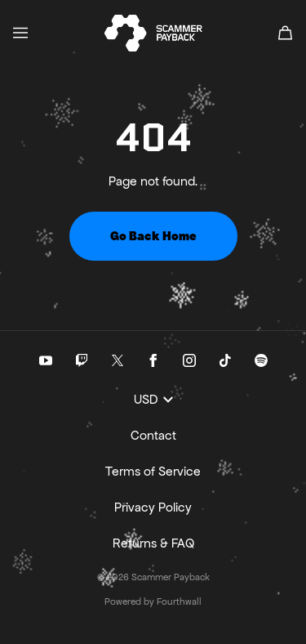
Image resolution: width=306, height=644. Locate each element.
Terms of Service (153, 471)
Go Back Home (153, 236)
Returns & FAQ (153, 543)
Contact (153, 435)
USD (153, 399)
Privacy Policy (153, 507)
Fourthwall (179, 602)
